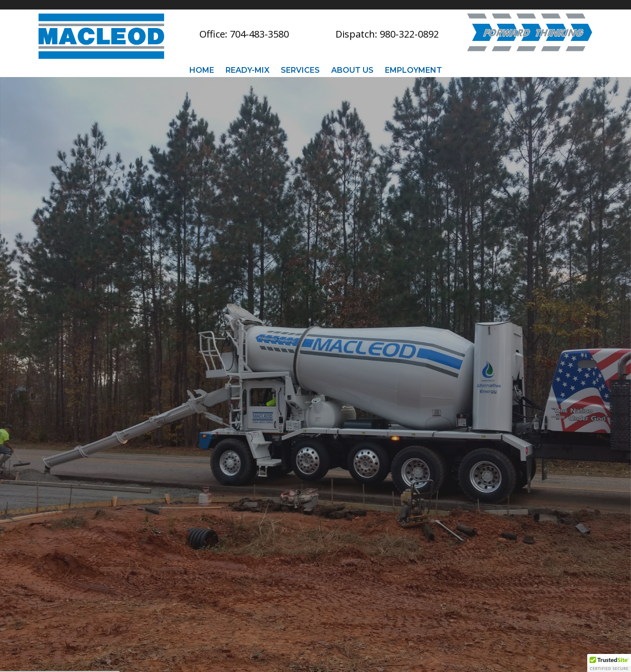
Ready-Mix (247, 70)
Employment (414, 70)
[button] (609, 663)
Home (202, 70)
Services (300, 70)
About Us (352, 70)
